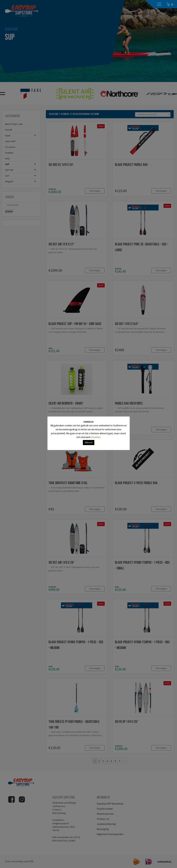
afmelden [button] (96, 437)
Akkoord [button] (89, 443)
